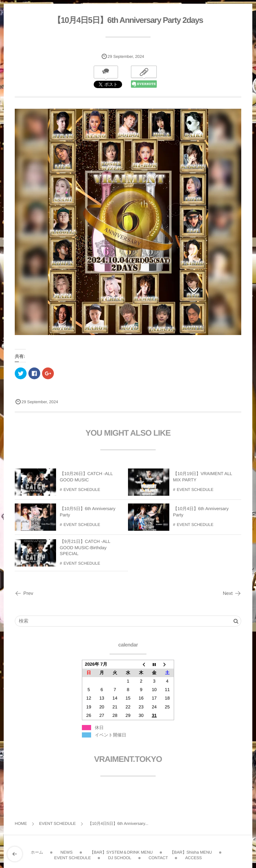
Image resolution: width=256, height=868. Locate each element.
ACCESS (193, 856)
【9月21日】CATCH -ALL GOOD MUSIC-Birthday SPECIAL (85, 550)
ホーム (37, 851)
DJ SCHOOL (120, 856)
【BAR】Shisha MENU (191, 851)
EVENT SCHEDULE (82, 492)
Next (232, 593)
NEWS (67, 851)
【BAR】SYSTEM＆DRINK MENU (122, 851)
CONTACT (158, 856)
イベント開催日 (110, 735)
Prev (24, 593)
